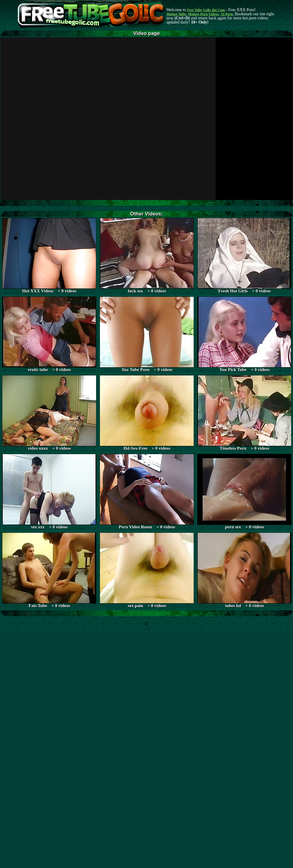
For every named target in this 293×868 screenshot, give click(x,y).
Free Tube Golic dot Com (206, 10)
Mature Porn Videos (203, 14)
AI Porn (227, 14)
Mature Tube (176, 14)
